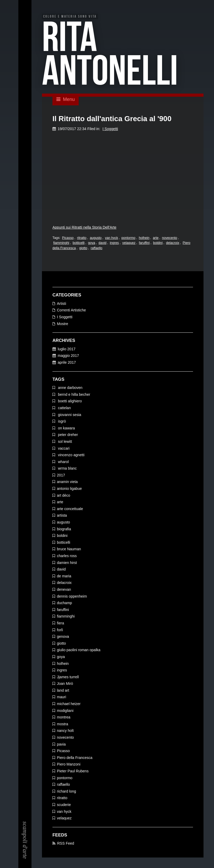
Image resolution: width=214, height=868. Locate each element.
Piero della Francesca (75, 758)
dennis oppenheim (72, 597)
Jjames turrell (68, 677)
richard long (66, 792)
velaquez (129, 243)
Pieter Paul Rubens (73, 771)
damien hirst (67, 563)
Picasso (68, 238)
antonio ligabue (69, 489)
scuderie (64, 805)
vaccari (63, 449)
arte (156, 238)
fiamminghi (61, 243)
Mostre (63, 324)
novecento (170, 238)
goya (91, 243)
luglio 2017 (67, 349)
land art (63, 691)
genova (63, 637)
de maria (64, 576)
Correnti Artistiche (71, 311)
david (103, 243)
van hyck (111, 238)
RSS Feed (66, 844)
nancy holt (65, 731)
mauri (61, 697)
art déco (64, 496)
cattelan (64, 408)
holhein (144, 238)
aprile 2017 (67, 363)
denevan (64, 590)
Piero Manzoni (69, 765)
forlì (60, 630)
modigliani (65, 711)
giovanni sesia (69, 415)
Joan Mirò (65, 684)
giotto (83, 248)
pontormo (128, 238)
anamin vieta (67, 482)
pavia (61, 744)
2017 (61, 475)
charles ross (67, 556)
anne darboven (70, 388)
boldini (158, 243)
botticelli (79, 243)
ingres (114, 243)
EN (25, 19)
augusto (96, 238)
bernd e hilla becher (74, 395)
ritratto (82, 238)
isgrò (61, 422)
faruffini (144, 243)
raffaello (97, 248)
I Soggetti (110, 129)
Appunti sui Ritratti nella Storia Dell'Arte (84, 228)
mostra (63, 724)
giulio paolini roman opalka (79, 650)
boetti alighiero (69, 401)
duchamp (65, 603)
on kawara (66, 428)
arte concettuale (70, 509)
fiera (60, 623)
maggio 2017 (68, 356)
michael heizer (69, 704)
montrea (64, 717)
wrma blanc (67, 469)
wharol (63, 462)
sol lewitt (65, 442)
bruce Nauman (69, 549)
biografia (64, 529)
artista (62, 516)
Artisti (61, 304)
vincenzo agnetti (71, 455)
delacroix (173, 243)
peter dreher (67, 435)
